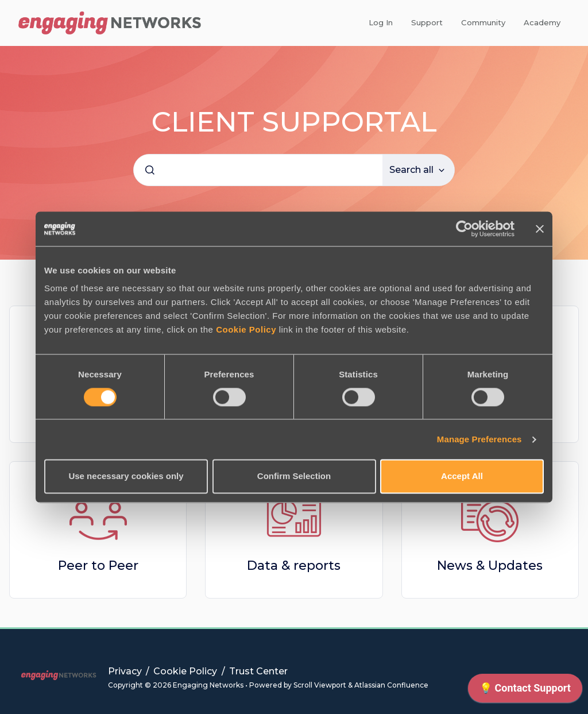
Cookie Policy (246, 329)
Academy (542, 22)
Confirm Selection (294, 476)
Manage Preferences (479, 439)
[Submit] (150, 170)
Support (427, 22)
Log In (381, 22)
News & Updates (490, 566)
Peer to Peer (98, 566)
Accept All (462, 476)
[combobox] (258, 170)
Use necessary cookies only (126, 476)
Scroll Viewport (321, 685)
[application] (525, 691)
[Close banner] (540, 229)
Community (483, 22)
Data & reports (294, 566)
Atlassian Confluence (391, 685)
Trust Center (258, 671)
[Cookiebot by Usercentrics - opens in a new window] (464, 229)
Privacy (126, 671)
